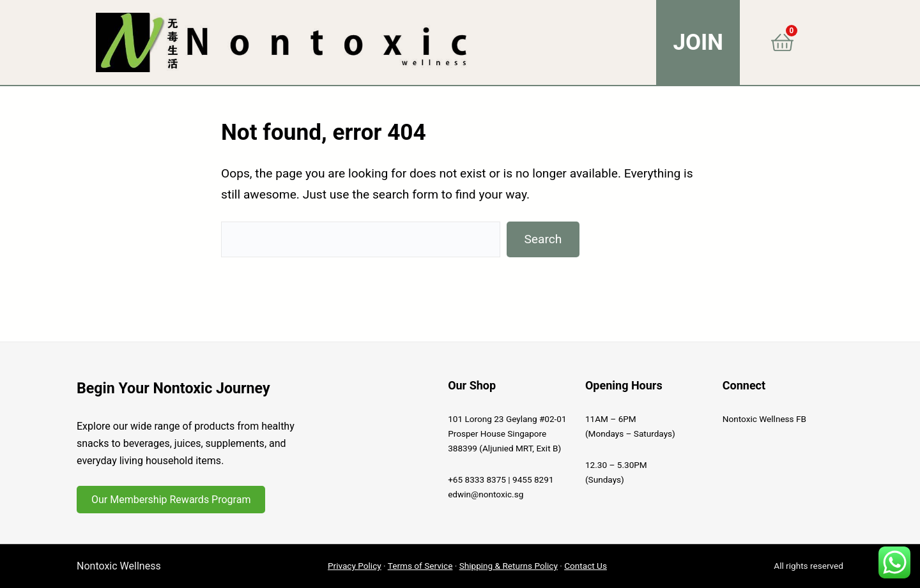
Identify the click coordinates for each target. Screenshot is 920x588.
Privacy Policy (355, 566)
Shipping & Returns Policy (509, 566)
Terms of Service (420, 566)
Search (543, 239)
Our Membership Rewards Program (171, 500)
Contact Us (586, 566)
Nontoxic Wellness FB (764, 419)
